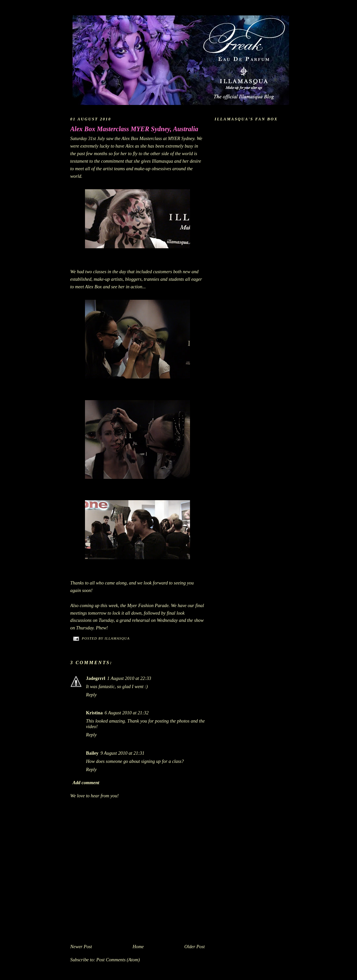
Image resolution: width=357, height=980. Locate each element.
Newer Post (81, 947)
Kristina (94, 713)
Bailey (92, 753)
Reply (91, 695)
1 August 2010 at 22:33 (129, 678)
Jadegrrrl (96, 678)
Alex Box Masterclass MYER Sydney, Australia (134, 129)
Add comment (86, 783)
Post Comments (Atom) (118, 960)
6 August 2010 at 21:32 (127, 713)
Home (138, 947)
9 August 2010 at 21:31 (122, 753)
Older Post (195, 947)
